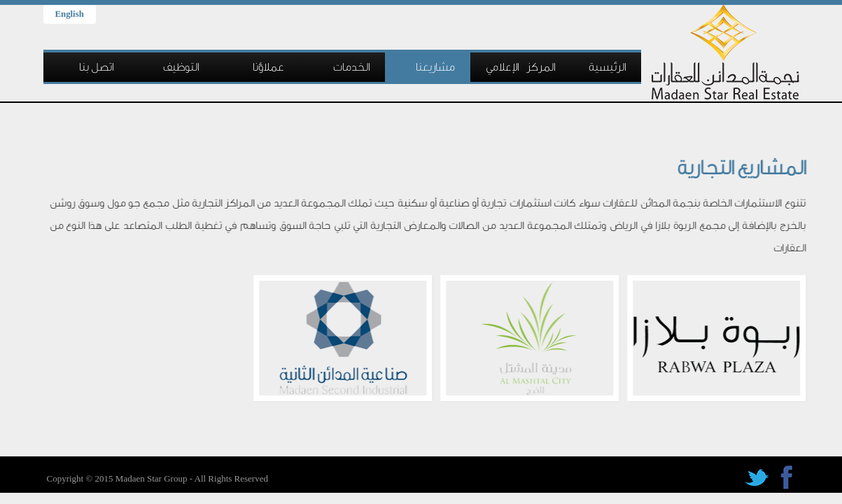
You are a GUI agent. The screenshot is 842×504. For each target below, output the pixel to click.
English (70, 14)
